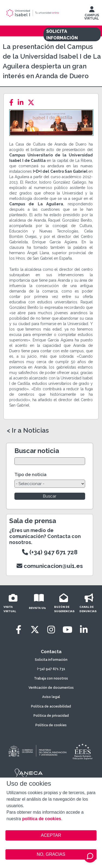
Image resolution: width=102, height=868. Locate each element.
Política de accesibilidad (51, 706)
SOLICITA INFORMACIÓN (62, 35)
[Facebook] (13, 103)
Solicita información (51, 660)
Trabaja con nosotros (51, 678)
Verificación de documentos (51, 688)
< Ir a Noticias (28, 430)
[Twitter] (33, 103)
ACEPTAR (51, 835)
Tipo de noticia (30, 475)
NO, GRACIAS (51, 854)
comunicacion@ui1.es (50, 566)
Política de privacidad (51, 716)
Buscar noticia (37, 451)
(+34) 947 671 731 (51, 669)
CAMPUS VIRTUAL (92, 14)
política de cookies (42, 819)
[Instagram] (51, 630)
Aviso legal (51, 697)
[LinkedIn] (22, 103)
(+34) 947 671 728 (50, 552)
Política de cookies (51, 725)
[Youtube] (67, 630)
